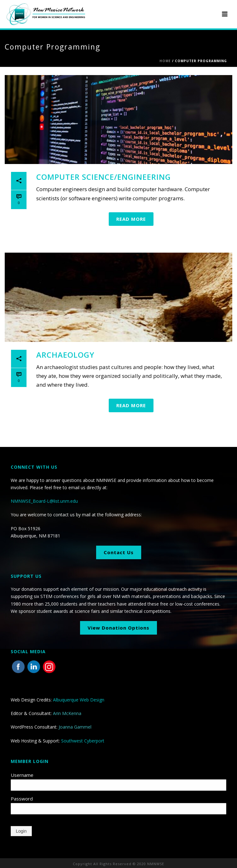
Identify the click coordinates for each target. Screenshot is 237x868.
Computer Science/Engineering (104, 177)
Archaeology (65, 355)
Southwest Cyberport (83, 741)
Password (22, 799)
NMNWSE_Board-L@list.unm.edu (44, 501)
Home (165, 61)
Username (22, 775)
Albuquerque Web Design (79, 700)
